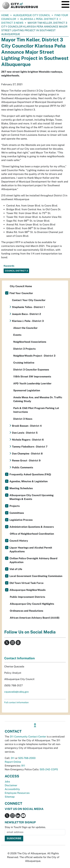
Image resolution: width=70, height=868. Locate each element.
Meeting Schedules (21, 488)
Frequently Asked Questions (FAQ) (30, 474)
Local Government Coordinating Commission (36, 576)
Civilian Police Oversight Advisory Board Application (33, 560)
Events (17, 335)
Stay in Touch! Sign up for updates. (25, 827)
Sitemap (10, 797)
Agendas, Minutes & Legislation (29, 481)
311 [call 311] (13, 758)
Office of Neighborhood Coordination (32, 534)
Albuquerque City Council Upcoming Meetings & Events (32, 497)
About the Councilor (25, 328)
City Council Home (21, 286)
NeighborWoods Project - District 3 (34, 356)
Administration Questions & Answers (32, 527)
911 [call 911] (23, 766)
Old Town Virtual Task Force (26, 583)
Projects (15, 506)
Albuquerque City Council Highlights (32, 604)
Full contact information (16, 702)
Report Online (13, 762)
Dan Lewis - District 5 (25, 433)
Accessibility (12, 789)
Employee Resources (17, 793)
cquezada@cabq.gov (17, 692)
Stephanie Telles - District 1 (28, 307)
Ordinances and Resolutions (26, 611)
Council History (19, 541)
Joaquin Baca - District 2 (26, 314)
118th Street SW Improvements (32, 377)
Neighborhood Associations (30, 342)
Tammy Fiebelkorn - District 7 (30, 447)
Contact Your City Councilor (29, 300)
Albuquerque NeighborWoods (27, 590)
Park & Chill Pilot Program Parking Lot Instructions (36, 410)
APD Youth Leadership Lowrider (32, 383)
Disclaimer (11, 785)
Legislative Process (21, 520)
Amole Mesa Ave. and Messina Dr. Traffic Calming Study (38, 399)
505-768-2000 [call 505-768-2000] (27, 758)
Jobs (7, 782)
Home (5, 15)
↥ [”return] (35, 725)
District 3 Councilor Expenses (31, 370)
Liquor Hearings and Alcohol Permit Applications (31, 550)
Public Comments (23, 467)
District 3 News (12, 23)
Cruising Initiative (24, 363)
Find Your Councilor (21, 293)
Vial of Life (16, 569)
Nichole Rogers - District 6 (28, 440)
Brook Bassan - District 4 (27, 426)
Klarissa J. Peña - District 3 (39, 19)
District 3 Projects (24, 349)
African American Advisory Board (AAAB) (35, 618)
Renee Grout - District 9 (26, 461)
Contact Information (20, 658)
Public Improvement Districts (27, 597)
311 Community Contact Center (28, 737)
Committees (17, 513)
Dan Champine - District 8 (27, 454)
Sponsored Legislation (27, 390)
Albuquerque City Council (32, 15)
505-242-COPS (49, 769)
